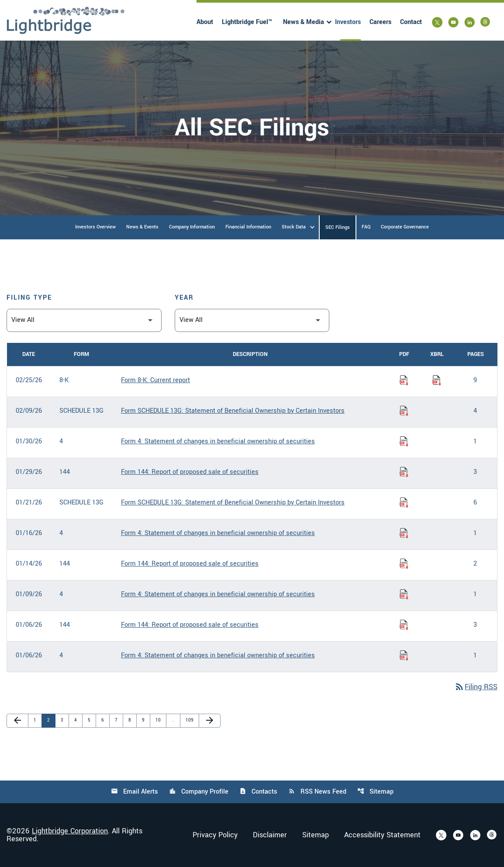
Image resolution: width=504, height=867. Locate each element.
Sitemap (375, 792)
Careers (380, 22)
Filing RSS (476, 687)
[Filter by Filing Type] (84, 320)
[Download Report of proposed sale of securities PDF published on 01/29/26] (404, 472)
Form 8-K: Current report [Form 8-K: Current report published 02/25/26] (155, 380)
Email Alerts (135, 792)
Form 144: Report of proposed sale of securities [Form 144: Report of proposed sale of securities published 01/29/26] (190, 472)
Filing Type (29, 298)
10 (160, 720)
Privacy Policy (215, 835)
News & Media (304, 22)
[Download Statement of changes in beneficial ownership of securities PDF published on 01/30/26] (404, 442)
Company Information (192, 227)
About (205, 22)
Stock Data (294, 227)
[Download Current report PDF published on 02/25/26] (404, 380)
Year (184, 298)
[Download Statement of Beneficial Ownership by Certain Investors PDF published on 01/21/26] (404, 503)
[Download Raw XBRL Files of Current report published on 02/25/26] (437, 380)
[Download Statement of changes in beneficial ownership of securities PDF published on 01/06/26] (404, 656)
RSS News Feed (317, 792)
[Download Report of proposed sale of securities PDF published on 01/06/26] (404, 625)
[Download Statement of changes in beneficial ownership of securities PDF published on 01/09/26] (404, 594)
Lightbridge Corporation (70, 831)
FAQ (366, 227)
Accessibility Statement (382, 835)
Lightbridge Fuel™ (247, 22)
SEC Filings (338, 227)
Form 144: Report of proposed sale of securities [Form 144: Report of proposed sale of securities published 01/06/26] (190, 625)
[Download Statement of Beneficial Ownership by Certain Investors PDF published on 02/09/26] (404, 411)
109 (190, 720)
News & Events (142, 227)
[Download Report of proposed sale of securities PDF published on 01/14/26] (404, 564)
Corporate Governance (405, 227)
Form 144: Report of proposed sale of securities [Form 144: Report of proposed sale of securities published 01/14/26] (190, 564)
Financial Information (248, 227)
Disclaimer (270, 835)
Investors (348, 22)
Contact (411, 22)
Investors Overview (95, 227)
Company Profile (199, 792)
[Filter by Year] (252, 320)
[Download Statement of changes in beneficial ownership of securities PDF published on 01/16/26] (404, 533)
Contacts (258, 792)
